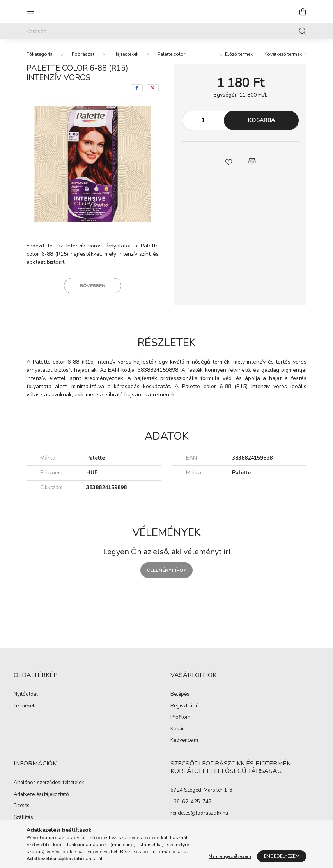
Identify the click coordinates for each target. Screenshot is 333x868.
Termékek (24, 706)
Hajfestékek (126, 54)
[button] (229, 161)
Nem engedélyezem (230, 856)
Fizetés (22, 806)
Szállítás (23, 818)
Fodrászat (83, 54)
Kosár (177, 729)
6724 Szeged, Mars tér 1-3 (201, 790)
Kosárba (261, 120)
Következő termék (283, 54)
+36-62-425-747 (191, 802)
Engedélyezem (282, 856)
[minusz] (192, 120)
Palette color (171, 54)
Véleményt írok (166, 570)
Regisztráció (185, 706)
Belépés (180, 695)
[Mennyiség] (203, 120)
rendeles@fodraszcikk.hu (199, 813)
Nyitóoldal (26, 695)
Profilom (180, 718)
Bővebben (93, 286)
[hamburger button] (30, 12)
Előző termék (239, 54)
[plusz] (214, 120)
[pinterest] (153, 88)
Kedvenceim (184, 741)
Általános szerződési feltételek (49, 783)
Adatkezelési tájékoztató (41, 795)
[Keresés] (166, 31)
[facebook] (137, 88)
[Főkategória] (40, 54)
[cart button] (303, 12)
